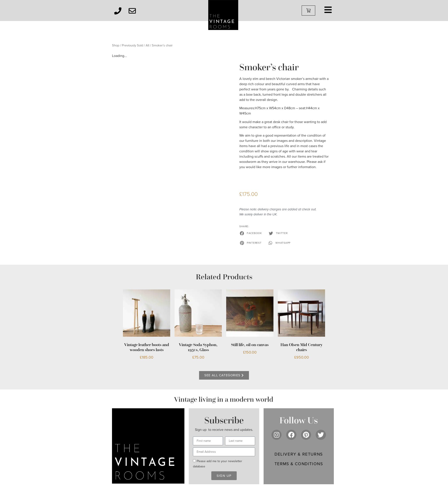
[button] (251, 233)
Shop (116, 45)
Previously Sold (132, 45)
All (147, 45)
